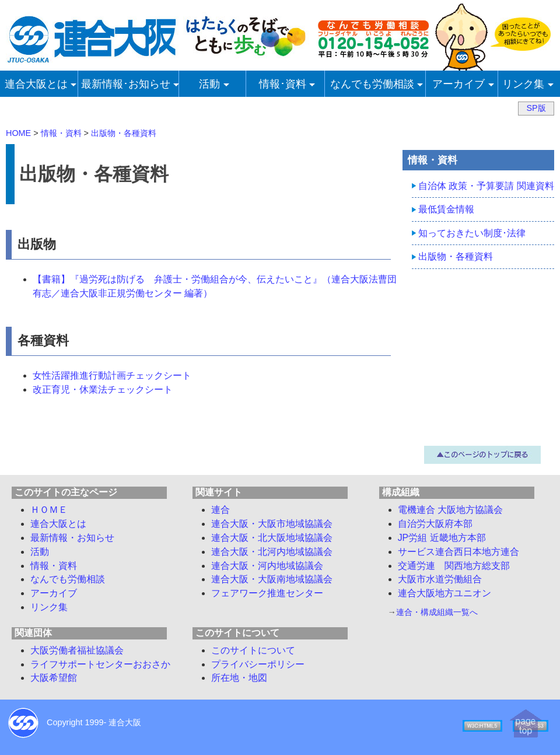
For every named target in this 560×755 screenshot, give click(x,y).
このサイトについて (253, 650)
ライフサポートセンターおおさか (100, 664)
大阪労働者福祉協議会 (77, 650)
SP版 (536, 108)
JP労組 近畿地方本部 (442, 538)
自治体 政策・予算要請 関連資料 (486, 186)
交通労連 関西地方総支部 (454, 566)
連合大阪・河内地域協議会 (267, 566)
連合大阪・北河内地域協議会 (272, 552)
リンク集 (49, 607)
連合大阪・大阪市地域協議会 (272, 524)
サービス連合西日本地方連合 (459, 552)
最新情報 (72, 538)
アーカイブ (54, 593)
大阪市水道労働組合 (440, 579)
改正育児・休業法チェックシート (103, 389)
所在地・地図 (239, 678)
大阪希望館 (54, 678)
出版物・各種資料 (456, 256)
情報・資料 (54, 566)
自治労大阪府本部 (435, 524)
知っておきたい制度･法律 (472, 233)
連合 (220, 510)
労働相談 (68, 579)
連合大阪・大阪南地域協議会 (272, 579)
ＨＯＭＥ (49, 510)
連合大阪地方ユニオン (444, 593)
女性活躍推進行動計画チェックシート (112, 375)
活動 (40, 552)
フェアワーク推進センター (267, 593)
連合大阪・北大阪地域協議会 (272, 538)
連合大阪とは (58, 524)
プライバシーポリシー (258, 664)
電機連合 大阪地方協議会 (450, 510)
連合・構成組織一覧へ (437, 612)
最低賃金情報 (446, 209)
